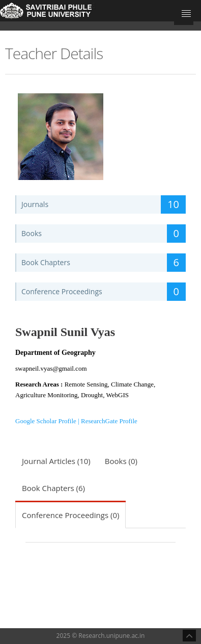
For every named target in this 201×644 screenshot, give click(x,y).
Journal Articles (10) (56, 461)
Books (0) (121, 461)
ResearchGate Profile (109, 421)
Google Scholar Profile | (48, 421)
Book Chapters (104, 263)
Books (104, 234)
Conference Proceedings (104, 292)
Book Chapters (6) (53, 488)
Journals (104, 204)
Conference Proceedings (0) (70, 515)
